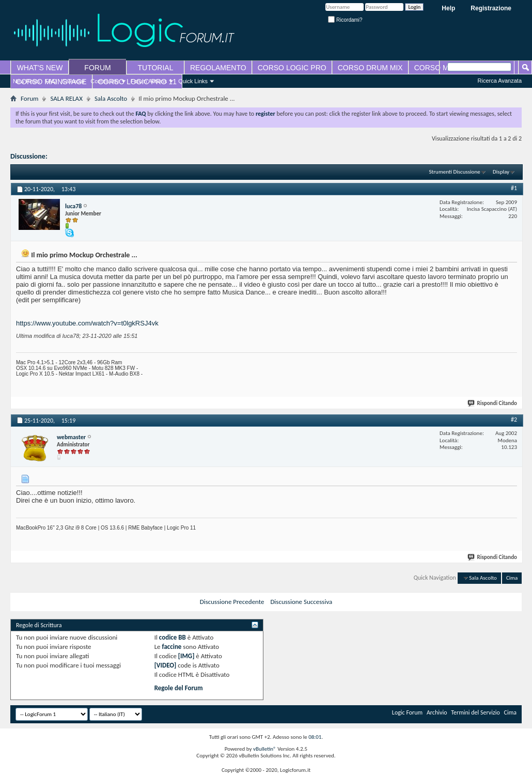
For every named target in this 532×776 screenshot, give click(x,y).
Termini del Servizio (475, 712)
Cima (512, 578)
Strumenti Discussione (455, 172)
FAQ (51, 81)
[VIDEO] (166, 665)
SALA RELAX (66, 98)
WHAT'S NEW (40, 68)
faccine (172, 647)
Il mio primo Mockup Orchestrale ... (102, 156)
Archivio (437, 712)
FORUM (97, 68)
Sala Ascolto (111, 98)
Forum (29, 98)
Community (105, 81)
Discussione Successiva (301, 602)
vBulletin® (265, 749)
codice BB (173, 637)
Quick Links (193, 81)
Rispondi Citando (493, 403)
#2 (514, 420)
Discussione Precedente (232, 602)
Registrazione (491, 8)
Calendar (74, 81)
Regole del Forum (179, 688)
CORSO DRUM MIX (370, 68)
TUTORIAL (156, 68)
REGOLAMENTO (218, 68)
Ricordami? (345, 20)
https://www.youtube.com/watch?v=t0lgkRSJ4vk (87, 323)
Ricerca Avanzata (500, 81)
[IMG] (186, 656)
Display (501, 172)
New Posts (27, 81)
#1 (514, 188)
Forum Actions (149, 81)
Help (448, 8)
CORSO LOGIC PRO (292, 68)
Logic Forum (407, 712)
